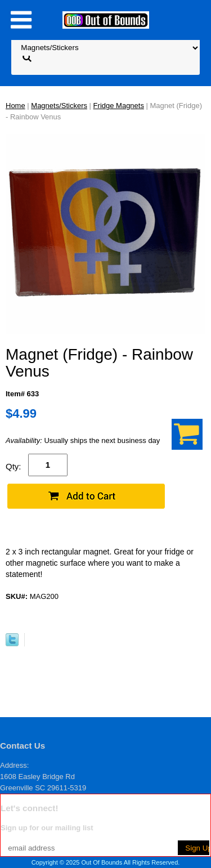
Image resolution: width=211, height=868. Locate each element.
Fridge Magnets (119, 106)
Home (15, 106)
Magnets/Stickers (59, 106)
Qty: (14, 466)
